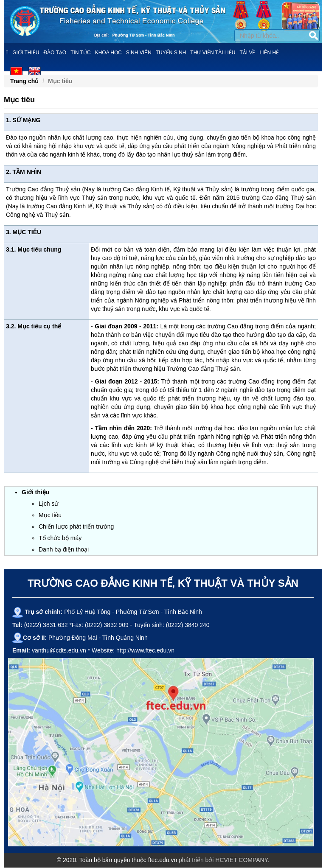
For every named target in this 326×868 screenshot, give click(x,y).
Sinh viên (139, 53)
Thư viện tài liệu (213, 53)
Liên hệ (270, 53)
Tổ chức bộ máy (60, 538)
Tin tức (80, 53)
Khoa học (108, 53)
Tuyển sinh (171, 53)
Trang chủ (24, 81)
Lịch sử (48, 504)
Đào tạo (55, 53)
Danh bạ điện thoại (64, 549)
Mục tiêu (50, 515)
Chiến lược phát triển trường (76, 526)
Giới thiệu (26, 53)
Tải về (247, 53)
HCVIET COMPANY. (242, 860)
